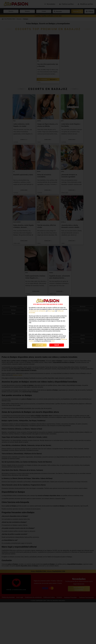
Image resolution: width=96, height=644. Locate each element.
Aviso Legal (51, 311)
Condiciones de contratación (37, 311)
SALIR (57, 345)
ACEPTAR (39, 345)
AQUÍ (53, 341)
